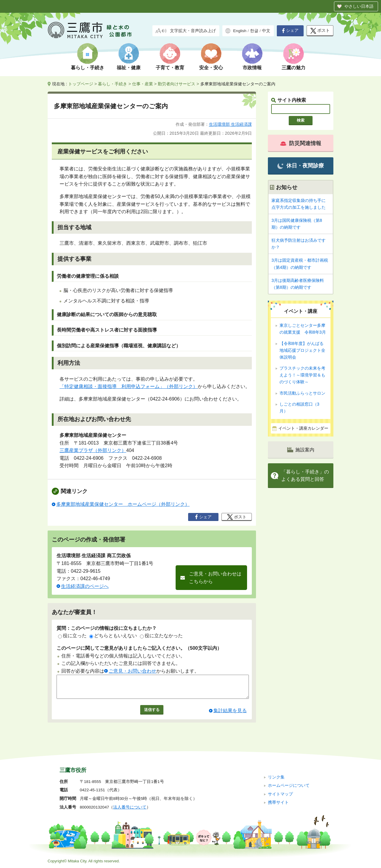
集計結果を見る (230, 715)
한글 (254, 31)
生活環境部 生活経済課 (230, 124)
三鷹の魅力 (293, 68)
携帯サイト (278, 802)
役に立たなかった (161, 636)
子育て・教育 (170, 68)
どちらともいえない (113, 636)
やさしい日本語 (359, 6)
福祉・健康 (129, 68)
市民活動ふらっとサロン (302, 393)
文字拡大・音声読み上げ (193, 31)
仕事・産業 (143, 84)
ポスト (320, 31)
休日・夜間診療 (300, 166)
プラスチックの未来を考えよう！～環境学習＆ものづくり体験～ (302, 375)
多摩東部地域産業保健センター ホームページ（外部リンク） (123, 504)
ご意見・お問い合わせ (132, 671)
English (240, 31)
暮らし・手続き (88, 68)
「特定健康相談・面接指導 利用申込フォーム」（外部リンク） (129, 386)
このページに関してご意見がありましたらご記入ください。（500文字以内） (139, 648)
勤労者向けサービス (177, 84)
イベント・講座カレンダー (303, 428)
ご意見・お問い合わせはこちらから (215, 578)
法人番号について (130, 807)
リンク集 (276, 777)
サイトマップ (280, 794)
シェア (290, 31)
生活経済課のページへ (85, 586)
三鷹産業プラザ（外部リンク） (93, 450)
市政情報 (252, 68)
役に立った (72, 636)
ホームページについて (289, 785)
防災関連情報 (301, 143)
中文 (266, 31)
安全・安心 (211, 68)
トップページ (81, 84)
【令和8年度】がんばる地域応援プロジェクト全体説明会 (302, 350)
